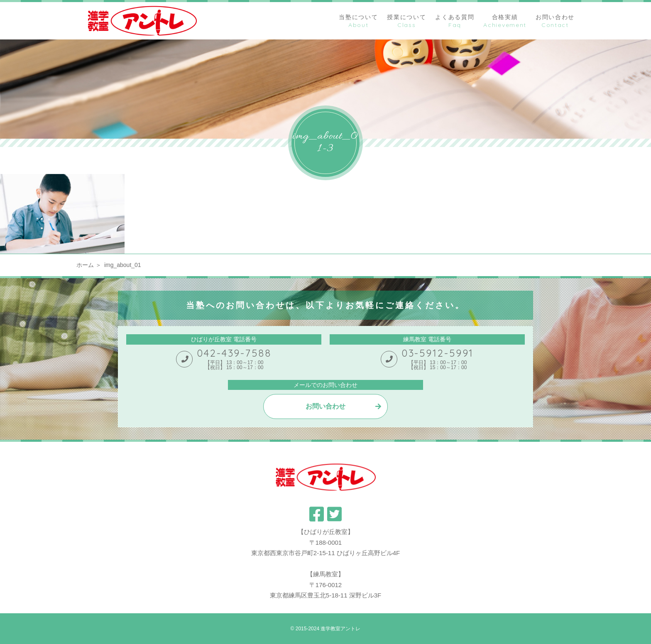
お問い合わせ (325, 406)
